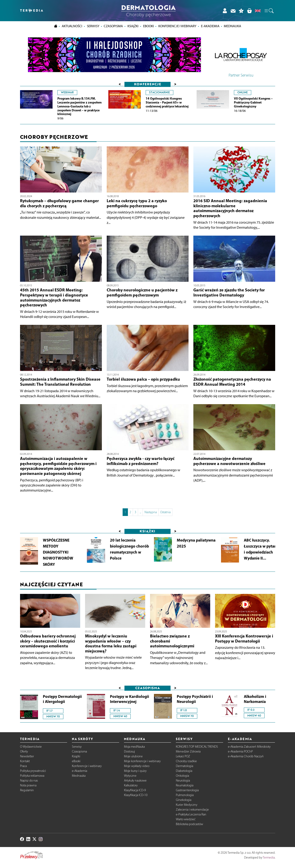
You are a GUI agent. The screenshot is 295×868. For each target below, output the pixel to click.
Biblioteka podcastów (189, 824)
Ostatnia (165, 512)
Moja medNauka (134, 747)
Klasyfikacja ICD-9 (135, 790)
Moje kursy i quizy (135, 771)
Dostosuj (129, 751)
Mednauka (79, 776)
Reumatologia (185, 785)
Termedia (269, 858)
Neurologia (183, 781)
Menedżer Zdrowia (188, 751)
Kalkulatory (131, 785)
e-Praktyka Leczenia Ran (191, 814)
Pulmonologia (185, 795)
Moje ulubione (133, 756)
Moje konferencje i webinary (142, 761)
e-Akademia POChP (240, 751)
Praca (23, 766)
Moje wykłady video (137, 766)
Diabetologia (184, 771)
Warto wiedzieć (186, 819)
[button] (269, 11)
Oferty (24, 751)
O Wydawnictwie (31, 747)
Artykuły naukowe (135, 781)
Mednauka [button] (232, 26)
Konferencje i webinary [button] (177, 26)
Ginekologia (184, 800)
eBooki (149, 26)
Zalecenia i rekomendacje (192, 810)
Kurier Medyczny (187, 805)
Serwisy (77, 747)
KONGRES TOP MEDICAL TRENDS (197, 747)
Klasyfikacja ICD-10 (136, 795)
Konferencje (148, 84)
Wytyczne (130, 776)
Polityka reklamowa (32, 776)
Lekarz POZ (183, 756)
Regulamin (27, 790)
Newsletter (27, 756)
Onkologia (182, 776)
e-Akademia (80, 771)
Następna (151, 512)
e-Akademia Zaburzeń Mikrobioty (249, 747)
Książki (133, 26)
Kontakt (25, 761)
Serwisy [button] (93, 26)
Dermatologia (184, 766)
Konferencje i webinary (87, 766)
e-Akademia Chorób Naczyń (246, 756)
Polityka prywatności (33, 771)
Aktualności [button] (72, 26)
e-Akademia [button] (210, 26)
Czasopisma (79, 751)
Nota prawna (28, 785)
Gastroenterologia (187, 790)
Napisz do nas (29, 781)
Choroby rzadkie (186, 761)
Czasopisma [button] (113, 26)
